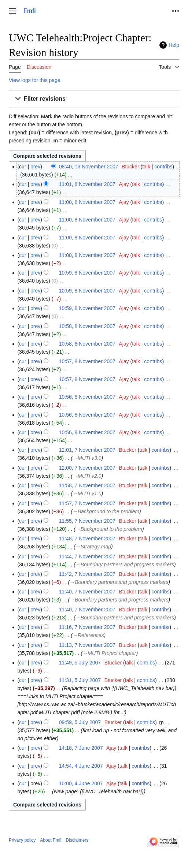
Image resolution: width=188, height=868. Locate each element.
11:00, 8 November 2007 (87, 202)
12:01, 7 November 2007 (87, 450)
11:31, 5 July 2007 (80, 680)
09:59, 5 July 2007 (80, 722)
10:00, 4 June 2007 (81, 783)
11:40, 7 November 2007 (87, 592)
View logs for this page (35, 80)
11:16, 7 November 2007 (87, 627)
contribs (163, 167)
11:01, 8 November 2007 (87, 184)
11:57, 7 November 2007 (87, 503)
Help (174, 45)
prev (35, 167)
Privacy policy (22, 840)
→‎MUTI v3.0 (87, 458)
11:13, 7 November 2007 (87, 645)
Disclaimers (77, 840)
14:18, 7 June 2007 (81, 748)
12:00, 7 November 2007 (87, 468)
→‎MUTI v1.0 (87, 493)
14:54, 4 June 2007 (81, 766)
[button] (94, 99)
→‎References (88, 635)
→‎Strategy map (93, 547)
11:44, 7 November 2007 (87, 556)
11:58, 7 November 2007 (87, 485)
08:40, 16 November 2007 (89, 167)
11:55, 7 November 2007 (87, 521)
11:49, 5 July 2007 (80, 663)
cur (23, 184)
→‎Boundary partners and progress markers (125, 565)
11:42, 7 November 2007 (87, 574)
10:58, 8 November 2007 (87, 326)
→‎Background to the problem (106, 511)
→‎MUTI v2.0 (87, 476)
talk (146, 167)
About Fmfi (51, 840)
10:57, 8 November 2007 (87, 361)
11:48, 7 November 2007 (87, 539)
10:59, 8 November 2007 (87, 273)
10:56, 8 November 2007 (87, 397)
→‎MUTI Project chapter (109, 653)
